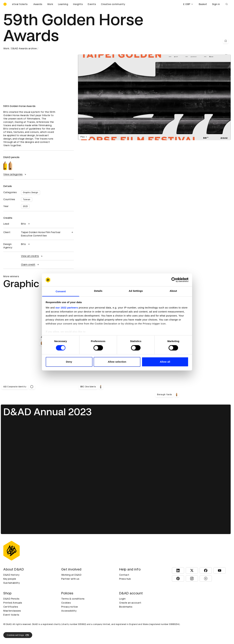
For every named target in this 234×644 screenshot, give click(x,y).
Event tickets (11, 615)
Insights (78, 4)
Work (50, 4)
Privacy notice (70, 607)
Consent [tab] (61, 291)
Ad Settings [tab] (136, 291)
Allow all (165, 362)
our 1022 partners (67, 308)
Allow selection (117, 362)
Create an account (130, 603)
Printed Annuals (13, 603)
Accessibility (69, 611)
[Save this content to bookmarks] (226, 41)
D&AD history (11, 575)
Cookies (66, 603)
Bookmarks (126, 607)
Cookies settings (18, 635)
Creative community (113, 4)
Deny (69, 362)
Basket (203, 4)
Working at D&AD (71, 575)
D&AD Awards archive (24, 48)
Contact (124, 575)
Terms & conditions (73, 599)
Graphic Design (31, 192)
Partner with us (70, 579)
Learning (63, 4)
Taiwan (27, 200)
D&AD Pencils (11, 599)
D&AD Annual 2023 (48, 412)
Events (92, 4)
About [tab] (173, 291)
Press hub (125, 579)
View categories (15, 174)
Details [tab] (98, 291)
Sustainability (12, 583)
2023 (25, 206)
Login (122, 599)
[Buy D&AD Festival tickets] (20, 4)
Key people (10, 579)
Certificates (11, 607)
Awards (38, 4)
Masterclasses (12, 611)
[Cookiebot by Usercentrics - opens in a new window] (174, 280)
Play (84, 137)
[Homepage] (5, 4)
